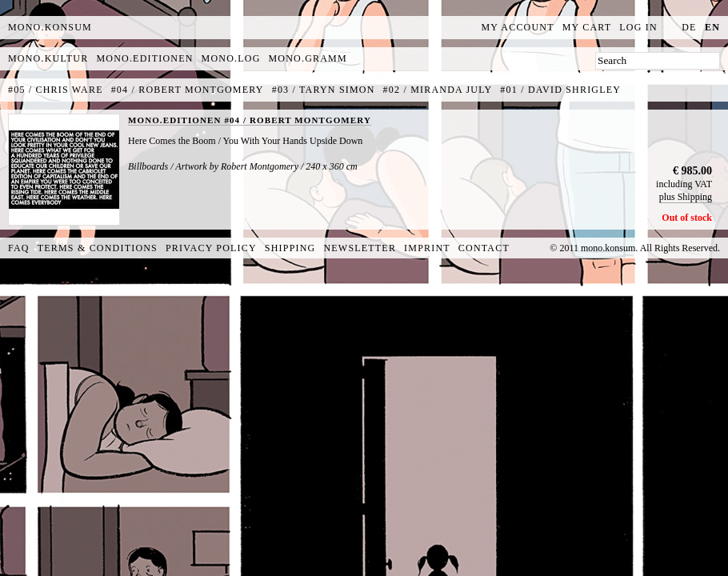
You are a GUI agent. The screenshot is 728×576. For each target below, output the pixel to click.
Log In (638, 27)
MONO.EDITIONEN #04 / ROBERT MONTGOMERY (250, 120)
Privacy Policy (211, 248)
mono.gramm (308, 58)
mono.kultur (48, 58)
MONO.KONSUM (50, 27)
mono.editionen (144, 58)
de (689, 27)
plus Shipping (686, 197)
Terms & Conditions (98, 248)
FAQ (19, 248)
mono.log (231, 58)
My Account (518, 27)
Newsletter (360, 248)
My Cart (587, 27)
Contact (484, 248)
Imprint (427, 248)
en (712, 27)
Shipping (290, 248)
